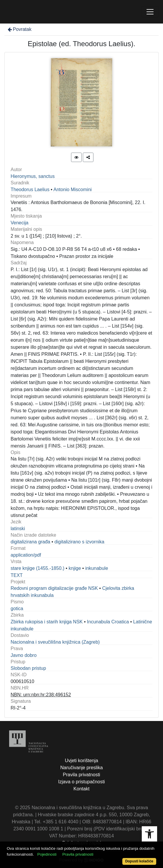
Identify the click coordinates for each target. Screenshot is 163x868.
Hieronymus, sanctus (33, 176)
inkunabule (97, 568)
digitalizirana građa (30, 542)
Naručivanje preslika (81, 768)
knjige (75, 568)
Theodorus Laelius (30, 190)
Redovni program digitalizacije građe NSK (54, 588)
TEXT (17, 575)
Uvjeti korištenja (81, 761)
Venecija (20, 223)
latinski (18, 529)
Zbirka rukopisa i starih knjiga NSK (47, 622)
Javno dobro (24, 655)
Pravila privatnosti (81, 775)
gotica (17, 609)
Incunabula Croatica (108, 622)
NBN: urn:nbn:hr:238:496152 (41, 695)
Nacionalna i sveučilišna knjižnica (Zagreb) (55, 642)
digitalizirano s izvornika (79, 542)
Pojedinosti (47, 854)
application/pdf (26, 555)
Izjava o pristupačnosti (81, 782)
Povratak (19, 29)
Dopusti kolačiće (139, 861)
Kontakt (81, 789)
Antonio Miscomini (73, 190)
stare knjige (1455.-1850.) (37, 568)
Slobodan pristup (28, 668)
